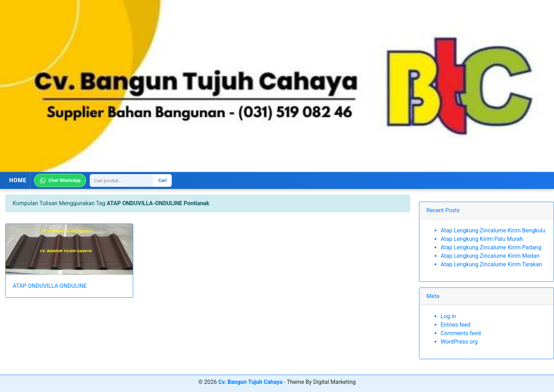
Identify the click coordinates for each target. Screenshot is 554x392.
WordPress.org (459, 342)
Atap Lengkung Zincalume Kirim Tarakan (491, 264)
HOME (18, 180)
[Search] (122, 180)
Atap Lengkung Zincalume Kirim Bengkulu (493, 230)
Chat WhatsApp (60, 180)
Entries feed (456, 325)
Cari (163, 180)
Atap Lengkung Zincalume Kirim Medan (490, 256)
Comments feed (461, 333)
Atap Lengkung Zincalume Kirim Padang (491, 247)
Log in (448, 316)
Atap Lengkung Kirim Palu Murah (482, 239)
